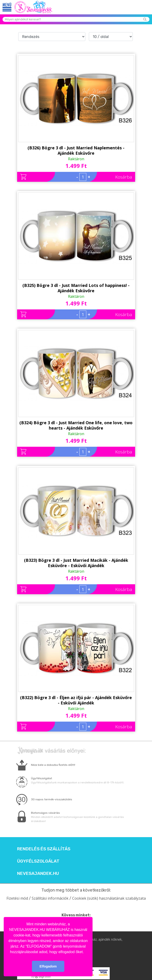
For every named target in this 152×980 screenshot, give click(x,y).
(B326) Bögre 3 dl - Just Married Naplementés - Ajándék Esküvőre (76, 150)
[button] (85, 952)
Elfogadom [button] (48, 966)
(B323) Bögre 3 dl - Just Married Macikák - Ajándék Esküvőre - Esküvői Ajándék (76, 563)
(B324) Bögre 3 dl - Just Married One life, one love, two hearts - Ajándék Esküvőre (76, 425)
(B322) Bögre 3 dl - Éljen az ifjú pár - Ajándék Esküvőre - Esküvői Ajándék (76, 700)
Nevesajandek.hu (38, 873)
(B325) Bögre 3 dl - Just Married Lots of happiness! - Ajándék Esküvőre (76, 288)
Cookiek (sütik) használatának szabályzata (109, 898)
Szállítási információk (50, 898)
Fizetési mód (17, 898)
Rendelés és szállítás (44, 849)
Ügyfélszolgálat (38, 861)
